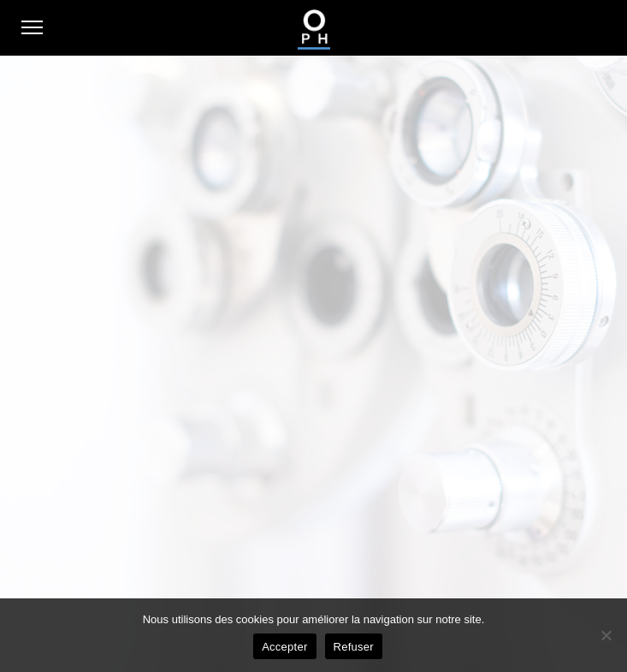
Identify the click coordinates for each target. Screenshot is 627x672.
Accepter (284, 647)
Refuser (354, 647)
